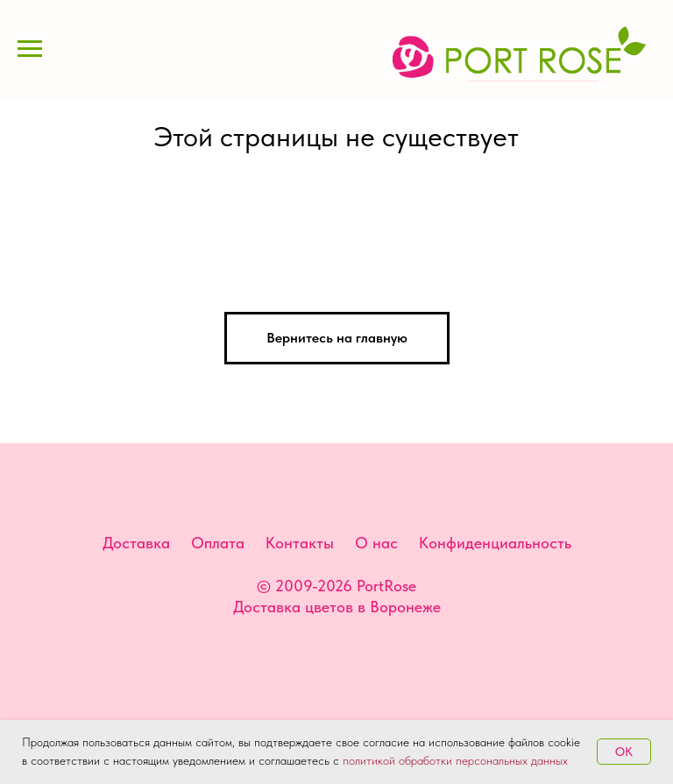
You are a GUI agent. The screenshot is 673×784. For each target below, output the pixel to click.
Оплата (218, 543)
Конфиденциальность (495, 543)
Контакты (300, 543)
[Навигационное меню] (30, 49)
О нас (376, 543)
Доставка (136, 543)
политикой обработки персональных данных (455, 760)
